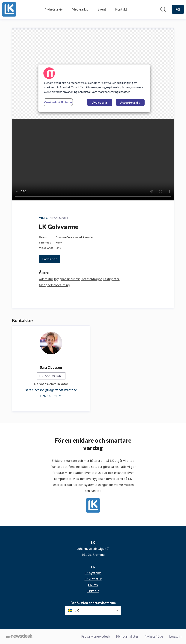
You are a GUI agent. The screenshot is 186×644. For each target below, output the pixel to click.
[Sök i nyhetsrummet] (163, 9)
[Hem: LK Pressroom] (9, 9)
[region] (94, 88)
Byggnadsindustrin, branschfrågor (78, 279)
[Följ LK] (178, 9)
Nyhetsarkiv (54, 9)
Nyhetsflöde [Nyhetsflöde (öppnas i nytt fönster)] (154, 636)
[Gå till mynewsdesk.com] (19, 636)
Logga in (175, 636)
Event (102, 9)
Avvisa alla (100, 102)
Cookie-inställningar (58, 102)
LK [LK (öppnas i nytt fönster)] (93, 567)
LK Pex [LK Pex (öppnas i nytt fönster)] (93, 585)
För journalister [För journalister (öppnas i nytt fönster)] (127, 636)
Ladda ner (49, 259)
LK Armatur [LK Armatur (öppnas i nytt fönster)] (93, 579)
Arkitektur (46, 279)
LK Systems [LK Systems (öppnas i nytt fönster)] (93, 573)
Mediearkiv (80, 9)
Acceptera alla (130, 102)
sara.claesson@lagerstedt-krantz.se (51, 390)
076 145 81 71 (51, 396)
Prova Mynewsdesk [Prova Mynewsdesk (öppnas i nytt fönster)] (96, 636)
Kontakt (121, 9)
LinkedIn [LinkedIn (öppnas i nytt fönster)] (93, 591)
